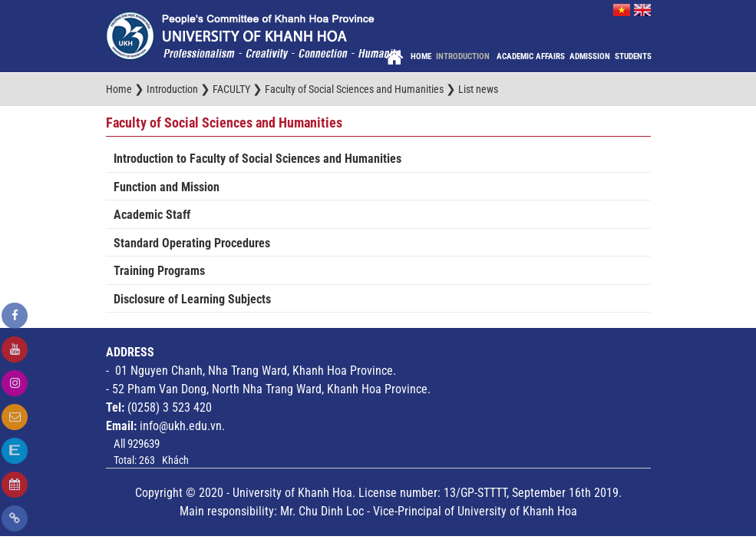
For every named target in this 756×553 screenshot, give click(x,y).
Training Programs (159, 271)
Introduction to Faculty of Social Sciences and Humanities (258, 159)
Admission (590, 56)
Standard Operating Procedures (192, 243)
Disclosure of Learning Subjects (192, 299)
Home (421, 56)
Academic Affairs (531, 56)
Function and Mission (167, 187)
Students (633, 56)
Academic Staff (152, 215)
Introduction (464, 56)
